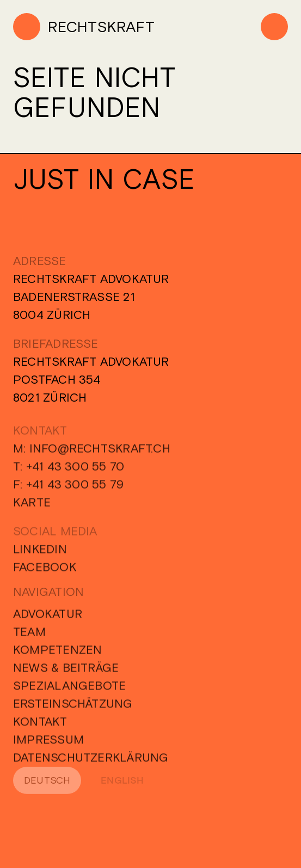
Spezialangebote (69, 689)
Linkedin (40, 552)
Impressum (48, 743)
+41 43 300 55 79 (75, 488)
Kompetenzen (57, 653)
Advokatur (48, 617)
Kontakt (40, 725)
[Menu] (274, 27)
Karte (32, 506)
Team (29, 635)
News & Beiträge (66, 671)
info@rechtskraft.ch (100, 452)
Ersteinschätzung (73, 707)
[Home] (84, 27)
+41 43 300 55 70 (75, 470)
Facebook (45, 570)
